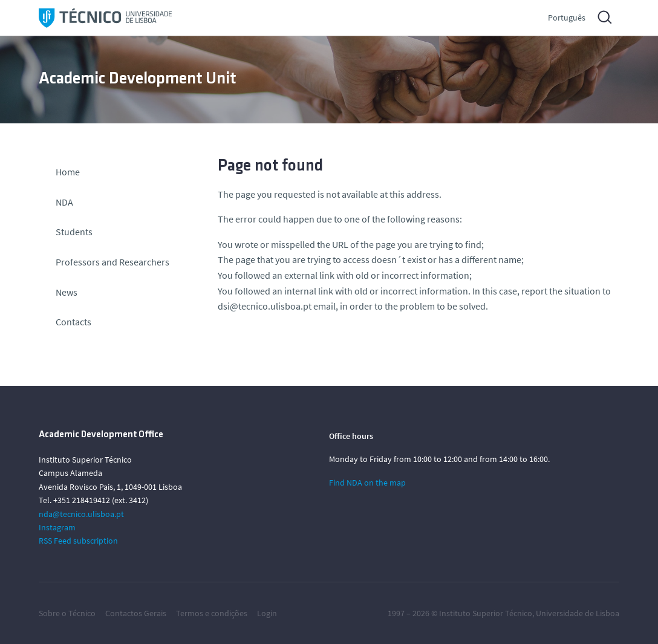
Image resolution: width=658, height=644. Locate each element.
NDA (64, 202)
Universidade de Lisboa (578, 613)
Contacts (73, 322)
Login (267, 613)
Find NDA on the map (367, 483)
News (67, 292)
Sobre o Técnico (67, 613)
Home (68, 172)
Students (74, 232)
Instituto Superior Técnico (486, 613)
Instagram (57, 527)
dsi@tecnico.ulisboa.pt (265, 306)
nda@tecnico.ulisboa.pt (81, 514)
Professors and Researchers (112, 262)
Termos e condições (212, 613)
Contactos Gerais (136, 613)
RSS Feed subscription (78, 541)
